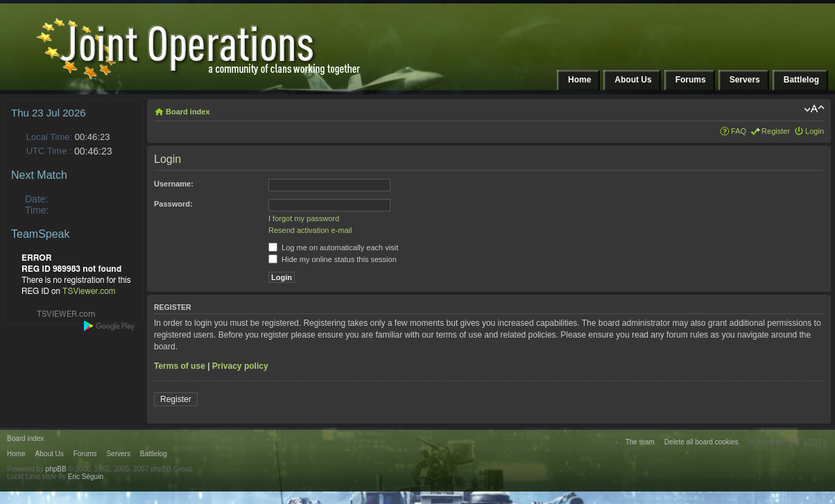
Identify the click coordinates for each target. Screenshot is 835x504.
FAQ (739, 131)
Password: (173, 204)
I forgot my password (304, 218)
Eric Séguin (86, 477)
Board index (188, 112)
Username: (174, 184)
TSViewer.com (89, 291)
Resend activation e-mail (310, 230)
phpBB (56, 469)
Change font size (814, 109)
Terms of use (180, 366)
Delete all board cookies (701, 442)
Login (815, 131)
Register (776, 131)
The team (640, 442)
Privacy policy (240, 366)
